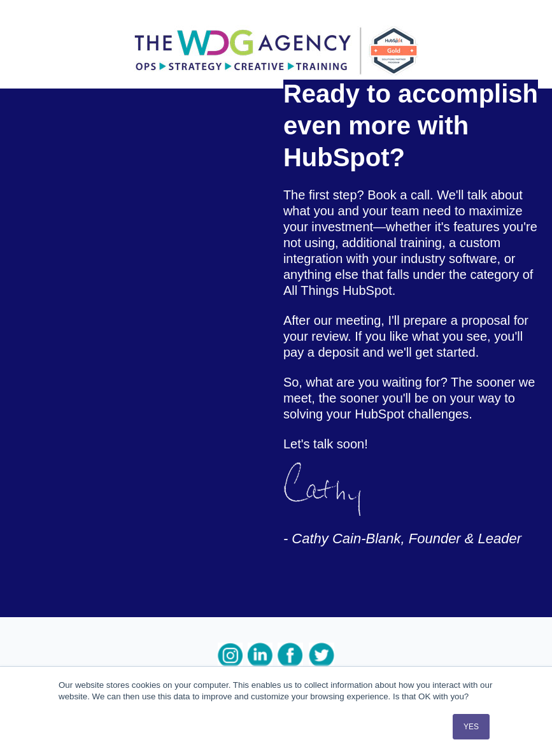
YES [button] (471, 727)
